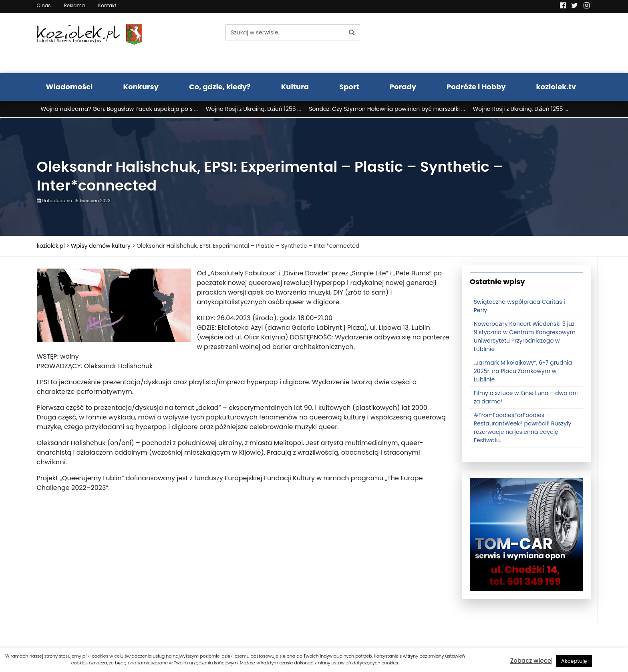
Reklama (74, 5)
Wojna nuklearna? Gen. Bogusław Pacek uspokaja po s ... (119, 109)
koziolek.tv (556, 87)
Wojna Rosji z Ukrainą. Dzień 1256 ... (254, 109)
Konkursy (141, 87)
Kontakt (107, 5)
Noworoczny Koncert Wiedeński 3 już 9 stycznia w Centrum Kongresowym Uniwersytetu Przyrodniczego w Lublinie (525, 336)
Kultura (295, 87)
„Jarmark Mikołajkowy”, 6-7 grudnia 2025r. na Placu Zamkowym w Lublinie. (523, 371)
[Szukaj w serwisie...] (285, 32)
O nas (44, 5)
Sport (349, 87)
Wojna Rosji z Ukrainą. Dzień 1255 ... (520, 109)
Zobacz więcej (531, 661)
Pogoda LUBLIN (527, 43)
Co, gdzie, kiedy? (220, 87)
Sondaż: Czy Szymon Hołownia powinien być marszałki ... (387, 109)
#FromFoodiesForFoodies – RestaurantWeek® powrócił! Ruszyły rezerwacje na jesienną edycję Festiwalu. (523, 428)
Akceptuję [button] (574, 661)
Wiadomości (69, 87)
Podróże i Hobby (476, 87)
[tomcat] (526, 534)
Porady (403, 87)
